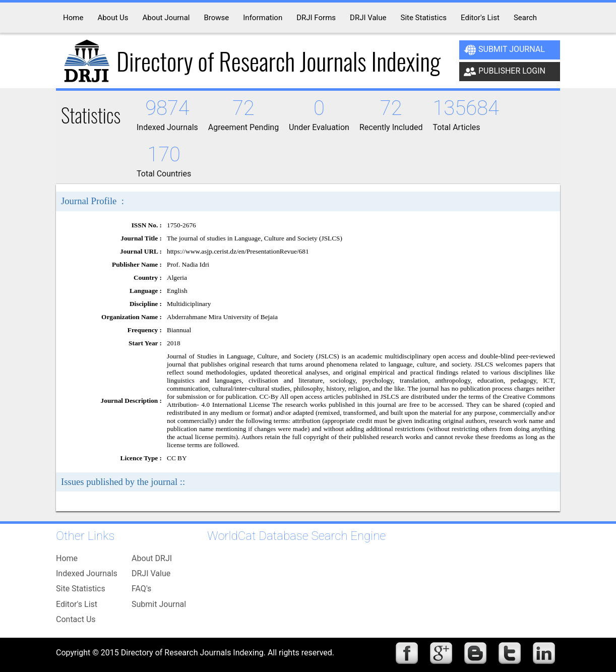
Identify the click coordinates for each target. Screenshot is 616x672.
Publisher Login (505, 72)
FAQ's (141, 589)
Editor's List (77, 604)
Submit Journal (504, 50)
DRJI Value (151, 573)
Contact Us (76, 619)
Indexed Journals (87, 573)
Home (67, 558)
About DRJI (152, 558)
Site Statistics (81, 589)
